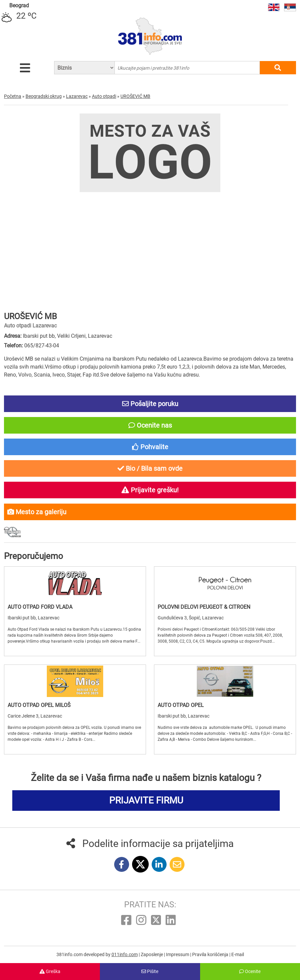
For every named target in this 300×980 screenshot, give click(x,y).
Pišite (150, 971)
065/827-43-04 (42, 346)
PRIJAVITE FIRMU (146, 800)
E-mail (238, 954)
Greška (50, 971)
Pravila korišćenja (211, 954)
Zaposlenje (152, 954)
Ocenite (250, 971)
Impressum (178, 954)
